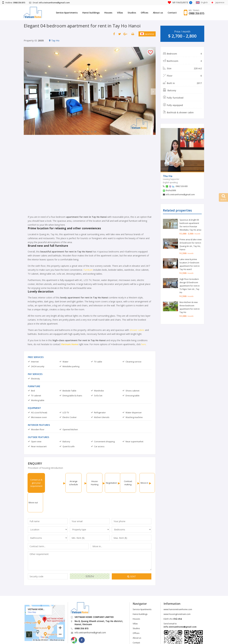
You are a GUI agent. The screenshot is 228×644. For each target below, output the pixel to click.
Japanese (147, 34)
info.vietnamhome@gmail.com (180, 194)
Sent (132, 557)
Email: (49, 3)
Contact (172, 13)
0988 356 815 (196, 13)
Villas (120, 13)
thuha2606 (171, 190)
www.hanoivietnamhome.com (178, 590)
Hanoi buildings (91, 13)
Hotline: (14, 3)
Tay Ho (54, 40)
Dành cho (173, 599)
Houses (108, 13)
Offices (144, 13)
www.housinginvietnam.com (177, 594)
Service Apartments (67, 13)
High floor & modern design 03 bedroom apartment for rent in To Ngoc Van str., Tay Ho (190, 286)
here (144, 344)
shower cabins (137, 330)
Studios (132, 13)
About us (158, 13)
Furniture (88, 270)
